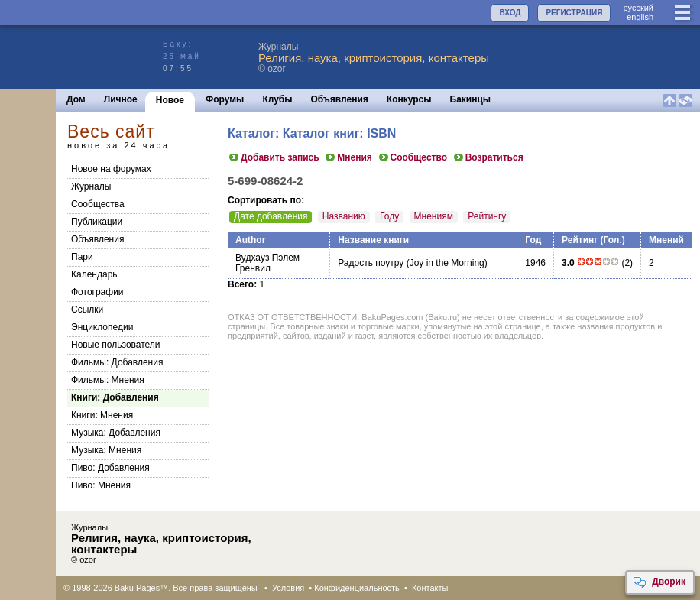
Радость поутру (371, 263)
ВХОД (510, 13)
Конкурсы (409, 99)
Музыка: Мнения (106, 450)
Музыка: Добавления (116, 433)
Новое (170, 100)
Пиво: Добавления (110, 468)
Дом (76, 99)
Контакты (430, 588)
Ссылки (87, 310)
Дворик (659, 582)
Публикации (97, 222)
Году (389, 216)
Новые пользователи (116, 345)
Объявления (340, 99)
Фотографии (97, 292)
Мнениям (434, 216)
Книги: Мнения (102, 415)
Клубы (277, 99)
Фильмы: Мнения (108, 380)
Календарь (94, 274)
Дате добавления (271, 216)
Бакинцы (471, 99)
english (640, 17)
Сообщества (98, 204)
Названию (344, 216)
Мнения (348, 157)
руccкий (638, 8)
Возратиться (488, 157)
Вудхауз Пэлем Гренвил (267, 263)
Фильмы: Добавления (117, 362)
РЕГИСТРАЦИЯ (574, 13)
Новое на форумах (111, 169)
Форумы (225, 99)
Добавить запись (274, 157)
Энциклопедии (102, 327)
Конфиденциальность (357, 588)
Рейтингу (487, 216)
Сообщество (412, 157)
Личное (121, 99)
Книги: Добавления (115, 397)
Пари (82, 257)
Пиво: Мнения (101, 485)
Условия (288, 588)
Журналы (91, 186)
